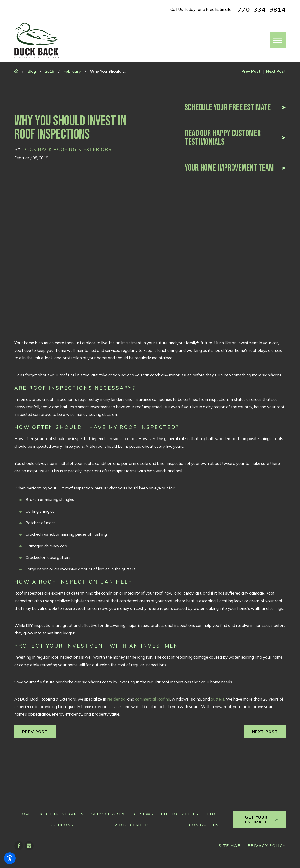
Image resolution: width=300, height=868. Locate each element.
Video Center (131, 825)
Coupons (62, 825)
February (72, 71)
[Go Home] (18, 71)
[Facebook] (19, 846)
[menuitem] (23, 814)
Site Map (230, 846)
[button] (10, 858)
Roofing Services (62, 814)
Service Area (108, 814)
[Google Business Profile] (29, 846)
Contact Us (204, 825)
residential (117, 699)
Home (25, 814)
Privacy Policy (267, 846)
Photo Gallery (180, 814)
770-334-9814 (262, 9)
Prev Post (35, 732)
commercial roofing (153, 699)
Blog (32, 71)
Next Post (265, 732)
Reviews (143, 814)
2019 (50, 71)
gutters (217, 699)
